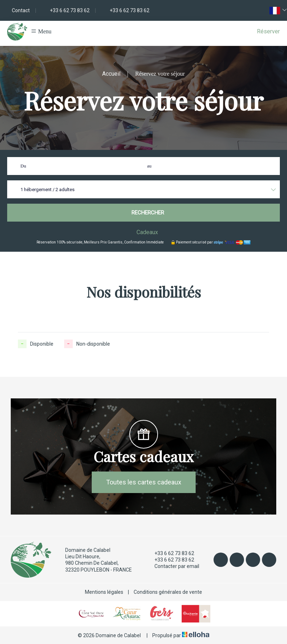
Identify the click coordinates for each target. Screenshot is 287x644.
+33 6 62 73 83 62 (170, 553)
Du (23, 166)
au (149, 166)
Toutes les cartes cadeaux (144, 482)
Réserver (268, 31)
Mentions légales (104, 592)
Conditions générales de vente (168, 592)
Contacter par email (173, 567)
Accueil (111, 74)
